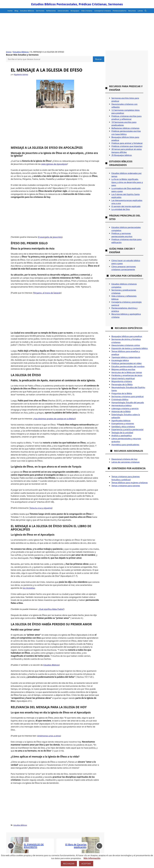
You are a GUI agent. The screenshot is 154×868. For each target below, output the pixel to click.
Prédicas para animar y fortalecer (127, 143)
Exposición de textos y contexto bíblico (130, 348)
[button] (146, 11)
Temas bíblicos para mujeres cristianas (130, 483)
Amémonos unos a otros (49, 736)
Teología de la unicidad (122, 433)
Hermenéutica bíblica (121, 405)
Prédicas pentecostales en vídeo (126, 363)
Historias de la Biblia (121, 411)
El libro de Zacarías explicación (76, 846)
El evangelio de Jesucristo (50, 237)
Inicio (9, 52)
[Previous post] (11, 846)
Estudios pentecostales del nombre (128, 366)
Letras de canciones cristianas (125, 462)
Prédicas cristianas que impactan (127, 146)
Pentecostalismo (119, 11)
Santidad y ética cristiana (123, 427)
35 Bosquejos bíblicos (122, 155)
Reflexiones (51, 11)
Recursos (132, 11)
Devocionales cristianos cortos (126, 345)
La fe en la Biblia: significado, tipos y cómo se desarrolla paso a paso (127, 182)
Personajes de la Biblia (122, 384)
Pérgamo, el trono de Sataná (47, 293)
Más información (92, 858)
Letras (140, 11)
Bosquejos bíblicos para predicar (127, 336)
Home (10, 11)
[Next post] (99, 846)
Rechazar (69, 864)
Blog (16, 11)
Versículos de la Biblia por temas (127, 372)
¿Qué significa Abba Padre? (51, 609)
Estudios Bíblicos (27, 11)
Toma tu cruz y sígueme (41, 508)
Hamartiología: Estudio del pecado (128, 402)
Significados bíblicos (121, 420)
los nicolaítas (29, 588)
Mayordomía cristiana (122, 381)
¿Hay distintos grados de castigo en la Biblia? (54, 419)
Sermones (40, 11)
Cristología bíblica (120, 399)
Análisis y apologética (122, 435)
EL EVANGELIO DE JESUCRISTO (34, 846)
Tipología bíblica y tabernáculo (126, 357)
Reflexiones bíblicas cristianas (125, 128)
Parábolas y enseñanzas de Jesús (127, 375)
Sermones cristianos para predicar (128, 396)
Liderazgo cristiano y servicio (125, 408)
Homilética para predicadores (125, 445)
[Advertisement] (77, 33)
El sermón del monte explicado (126, 206)
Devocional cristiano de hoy (124, 459)
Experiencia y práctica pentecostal (127, 429)
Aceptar (86, 864)
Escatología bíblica (120, 360)
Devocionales (63, 11)
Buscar (99, 59)
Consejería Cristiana (102, 11)
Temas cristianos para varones (126, 486)
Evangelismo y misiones (123, 423)
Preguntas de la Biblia (122, 393)
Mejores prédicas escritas (123, 369)
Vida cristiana (87, 11)
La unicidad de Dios (121, 209)
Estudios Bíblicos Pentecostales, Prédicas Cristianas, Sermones (77, 4)
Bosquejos (75, 11)
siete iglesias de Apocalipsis (54, 164)
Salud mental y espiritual (123, 378)
